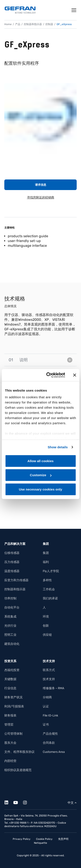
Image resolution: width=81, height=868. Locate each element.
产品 (18, 24)
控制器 (49, 24)
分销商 (47, 697)
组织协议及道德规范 (18, 770)
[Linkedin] (9, 802)
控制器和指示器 (33, 24)
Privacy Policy (22, 839)
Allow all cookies (40, 461)
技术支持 (49, 679)
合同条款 (49, 743)
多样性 (47, 580)
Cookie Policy (44, 839)
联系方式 (49, 670)
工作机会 (49, 589)
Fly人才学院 (51, 571)
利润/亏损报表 (14, 706)
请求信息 (41, 185)
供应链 (47, 635)
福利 (46, 562)
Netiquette (40, 843)
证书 (46, 725)
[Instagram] (27, 802)
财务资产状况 (13, 697)
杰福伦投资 (12, 670)
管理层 (9, 725)
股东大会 (10, 743)
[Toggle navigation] (74, 10)
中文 (71, 803)
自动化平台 (12, 607)
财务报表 (10, 716)
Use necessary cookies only (40, 489)
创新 (46, 626)
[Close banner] (75, 375)
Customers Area (54, 752)
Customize (41, 475)
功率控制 (10, 598)
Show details (58, 447)
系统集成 (10, 617)
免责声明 (63, 839)
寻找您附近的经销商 (41, 198)
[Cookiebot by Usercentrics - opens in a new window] (48, 375)
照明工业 (10, 635)
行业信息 (10, 688)
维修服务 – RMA (53, 688)
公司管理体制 (13, 734)
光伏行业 (10, 626)
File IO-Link (50, 716)
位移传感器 (12, 553)
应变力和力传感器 (16, 580)
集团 (46, 553)
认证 (46, 706)
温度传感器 (12, 571)
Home (8, 24)
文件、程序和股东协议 (19, 752)
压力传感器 (12, 562)
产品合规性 (50, 734)
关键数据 (10, 679)
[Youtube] (18, 802)
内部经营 (10, 761)
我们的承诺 (50, 598)
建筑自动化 (12, 644)
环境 (46, 617)
